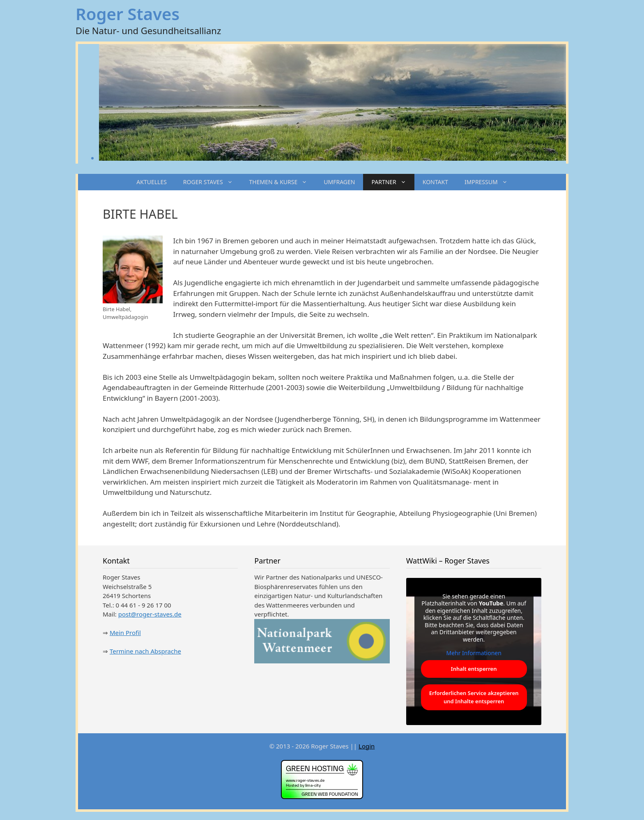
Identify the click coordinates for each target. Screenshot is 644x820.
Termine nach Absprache (145, 651)
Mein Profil (125, 633)
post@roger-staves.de (150, 614)
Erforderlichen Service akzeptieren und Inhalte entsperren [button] (474, 697)
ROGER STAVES (212, 182)
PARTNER (393, 182)
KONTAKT (435, 182)
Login (367, 746)
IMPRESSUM (490, 182)
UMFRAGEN (339, 182)
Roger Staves (128, 14)
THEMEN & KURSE (283, 182)
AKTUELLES (152, 182)
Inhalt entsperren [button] (474, 669)
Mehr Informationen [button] (474, 653)
